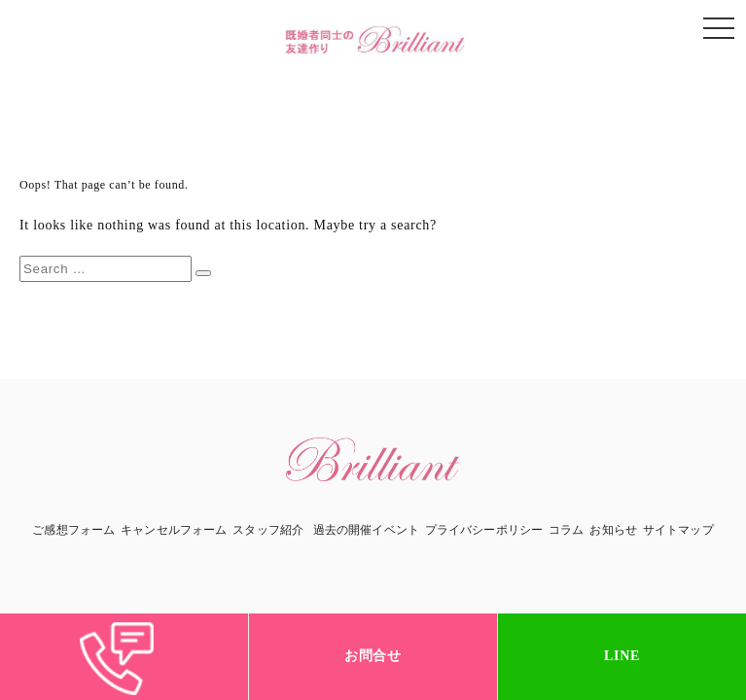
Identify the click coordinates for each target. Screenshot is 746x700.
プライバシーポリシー (484, 530)
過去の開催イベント (366, 530)
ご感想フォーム (73, 530)
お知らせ (613, 530)
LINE (622, 656)
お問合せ (373, 656)
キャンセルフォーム (174, 530)
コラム (566, 530)
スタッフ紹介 (268, 530)
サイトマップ (678, 530)
